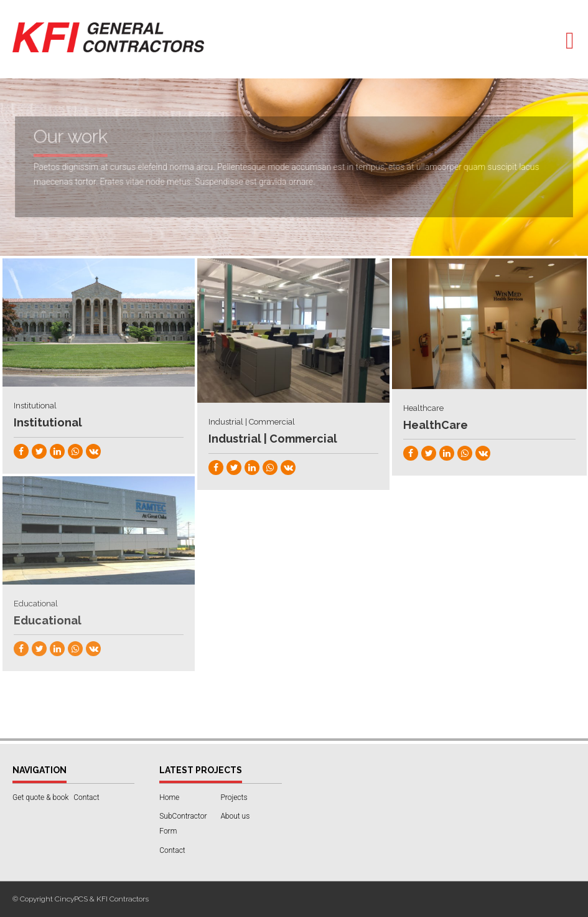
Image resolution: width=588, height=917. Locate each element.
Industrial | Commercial (273, 439)
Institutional (48, 422)
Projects (234, 797)
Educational (48, 620)
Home (169, 797)
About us (235, 816)
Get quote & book (40, 797)
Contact (86, 797)
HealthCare (436, 425)
